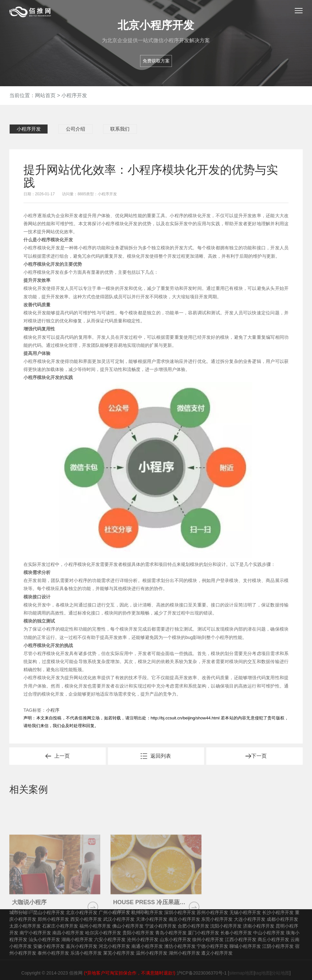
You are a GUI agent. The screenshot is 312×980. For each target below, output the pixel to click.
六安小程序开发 (110, 934)
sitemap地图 (241, 967)
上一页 (62, 750)
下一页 (259, 750)
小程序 (53, 705)
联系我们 (104, 129)
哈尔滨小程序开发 (103, 927)
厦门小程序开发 (203, 927)
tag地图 (263, 967)
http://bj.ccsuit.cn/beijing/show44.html (185, 712)
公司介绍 (67, 129)
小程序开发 (74, 95)
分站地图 (281, 967)
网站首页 (45, 95)
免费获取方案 (156, 61)
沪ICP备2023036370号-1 (202, 967)
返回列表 (161, 750)
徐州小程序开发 (208, 934)
